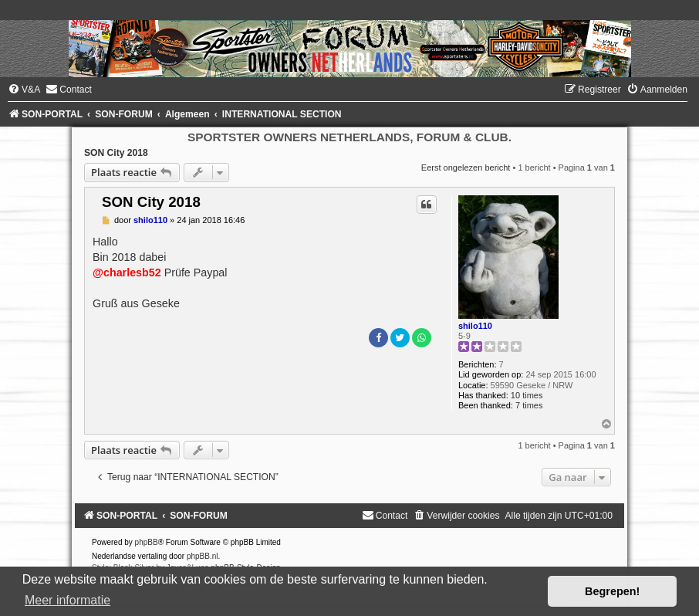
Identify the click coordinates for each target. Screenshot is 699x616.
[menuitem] (24, 90)
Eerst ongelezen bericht (466, 168)
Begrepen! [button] (612, 591)
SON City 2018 (116, 153)
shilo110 (475, 326)
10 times (527, 395)
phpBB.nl (203, 556)
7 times (529, 405)
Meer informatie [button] (68, 600)
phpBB (147, 542)
